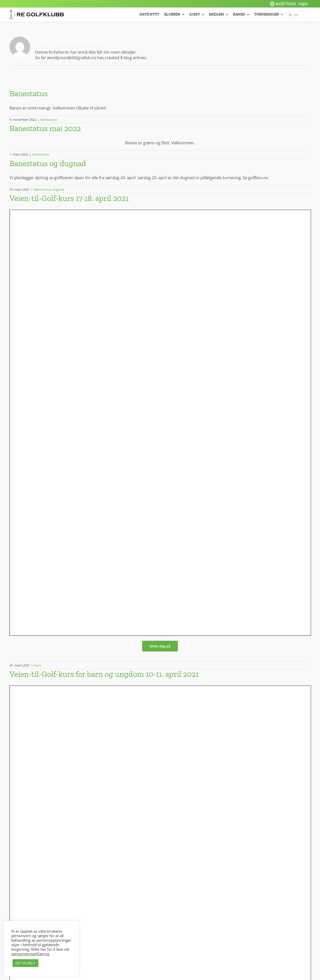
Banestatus (29, 93)
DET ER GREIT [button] (25, 963)
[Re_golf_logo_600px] (36, 12)
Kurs (37, 665)
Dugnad (58, 189)
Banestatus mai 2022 (45, 128)
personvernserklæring (30, 954)
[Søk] (300, 15)
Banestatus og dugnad (48, 163)
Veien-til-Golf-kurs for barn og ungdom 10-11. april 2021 (104, 674)
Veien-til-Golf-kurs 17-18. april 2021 (69, 198)
